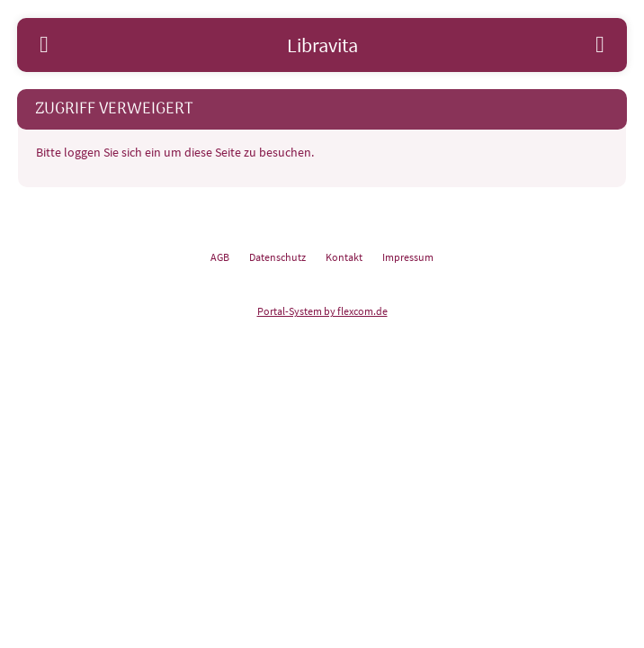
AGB (220, 257)
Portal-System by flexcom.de (322, 311)
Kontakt (344, 257)
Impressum (408, 257)
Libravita (322, 45)
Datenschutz (277, 257)
